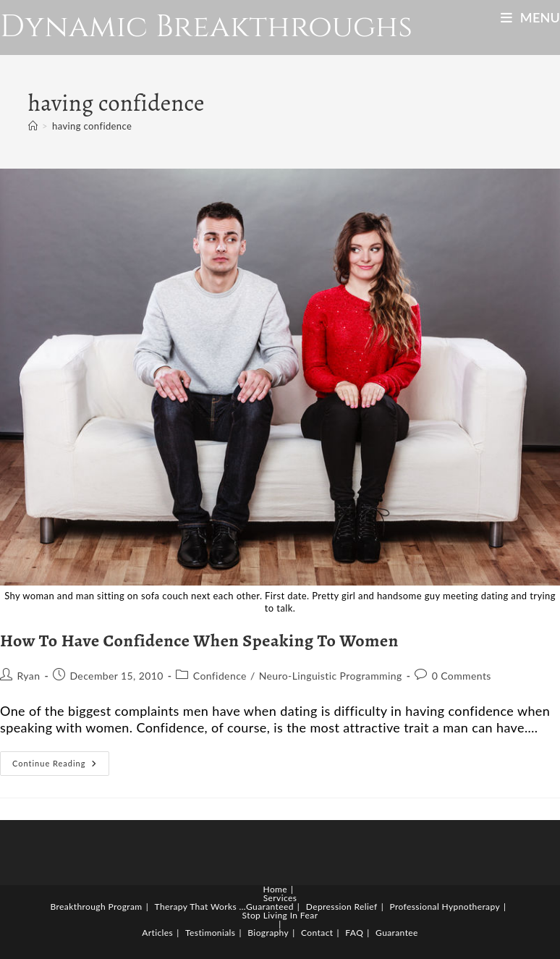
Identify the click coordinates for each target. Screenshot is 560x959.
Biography (268, 933)
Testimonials (210, 933)
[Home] (33, 126)
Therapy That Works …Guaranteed (224, 907)
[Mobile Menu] (530, 17)
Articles (157, 933)
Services (280, 898)
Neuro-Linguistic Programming (331, 676)
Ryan (28, 676)
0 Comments (462, 676)
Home (276, 889)
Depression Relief (342, 907)
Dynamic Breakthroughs (206, 27)
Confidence (220, 676)
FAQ (354, 933)
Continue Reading (61, 766)
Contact (317, 933)
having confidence (92, 126)
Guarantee (397, 933)
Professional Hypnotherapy (445, 907)
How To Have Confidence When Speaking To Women (199, 641)
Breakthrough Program (97, 907)
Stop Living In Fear (280, 915)
